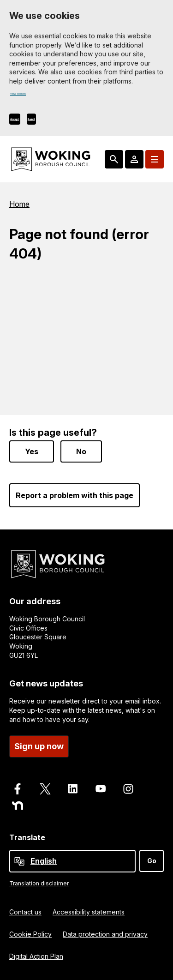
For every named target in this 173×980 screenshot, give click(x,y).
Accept (25, 121)
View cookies (31, 97)
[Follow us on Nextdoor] (18, 806)
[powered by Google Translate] (19, 861)
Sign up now (39, 746)
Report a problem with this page (75, 495)
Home (19, 206)
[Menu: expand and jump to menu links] (155, 162)
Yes (32, 451)
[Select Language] (72, 861)
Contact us (25, 912)
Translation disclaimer (39, 883)
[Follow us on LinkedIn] (73, 789)
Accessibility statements (89, 912)
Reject (61, 121)
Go (152, 861)
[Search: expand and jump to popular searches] (114, 162)
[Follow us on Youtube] (101, 789)
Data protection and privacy (105, 934)
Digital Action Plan (36, 956)
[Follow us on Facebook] (18, 789)
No (81, 451)
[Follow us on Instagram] (128, 789)
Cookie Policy (30, 934)
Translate (27, 837)
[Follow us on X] (45, 789)
